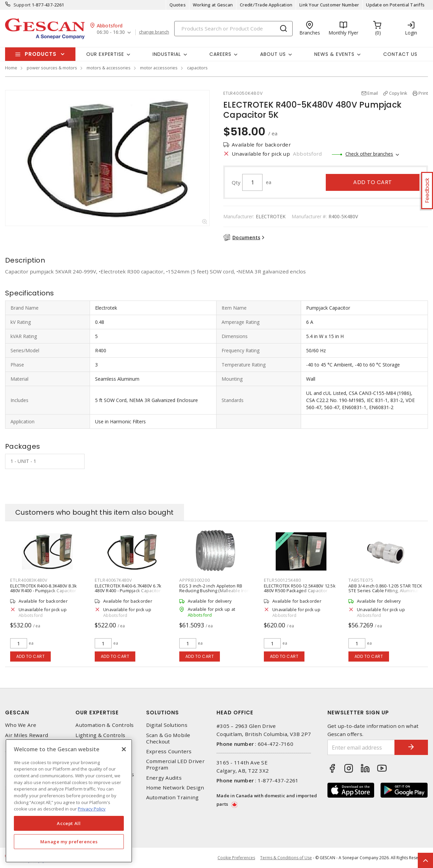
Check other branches (369, 154)
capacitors (197, 68)
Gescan (17, 713)
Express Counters (169, 751)
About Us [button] (273, 54)
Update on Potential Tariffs (395, 5)
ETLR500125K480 (282, 580)
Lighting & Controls (100, 735)
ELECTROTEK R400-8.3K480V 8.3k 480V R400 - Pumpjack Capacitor (43, 588)
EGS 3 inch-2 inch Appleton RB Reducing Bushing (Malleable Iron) (215, 588)
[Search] (233, 29)
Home (11, 68)
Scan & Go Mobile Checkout (168, 738)
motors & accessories (109, 68)
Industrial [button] (167, 54)
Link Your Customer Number (329, 5)
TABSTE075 (361, 580)
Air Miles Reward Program (27, 738)
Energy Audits (164, 778)
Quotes (178, 5)
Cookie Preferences (236, 858)
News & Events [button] (334, 54)
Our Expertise (97, 713)
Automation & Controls (105, 725)
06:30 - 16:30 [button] (111, 32)
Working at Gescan (213, 5)
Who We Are (21, 725)
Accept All (69, 823)
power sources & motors (52, 68)
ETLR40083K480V (29, 580)
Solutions (163, 713)
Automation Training (173, 797)
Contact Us (400, 54)
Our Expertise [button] (105, 54)
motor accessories (159, 68)
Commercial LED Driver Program (175, 764)
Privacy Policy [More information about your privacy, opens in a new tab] (92, 809)
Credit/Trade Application (266, 5)
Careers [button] (220, 54)
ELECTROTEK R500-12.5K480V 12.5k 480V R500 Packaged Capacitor (300, 588)
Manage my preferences (69, 842)
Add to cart (373, 182)
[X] (124, 749)
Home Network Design (175, 788)
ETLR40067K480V (113, 580)
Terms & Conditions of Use (286, 858)
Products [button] (41, 54)
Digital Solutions (167, 725)
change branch (154, 32)
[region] (69, 801)
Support (22, 5)
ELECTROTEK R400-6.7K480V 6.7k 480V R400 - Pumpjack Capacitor (128, 588)
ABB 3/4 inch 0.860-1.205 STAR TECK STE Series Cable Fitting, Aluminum (385, 588)
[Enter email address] (361, 747)
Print (423, 93)
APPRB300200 (195, 580)
